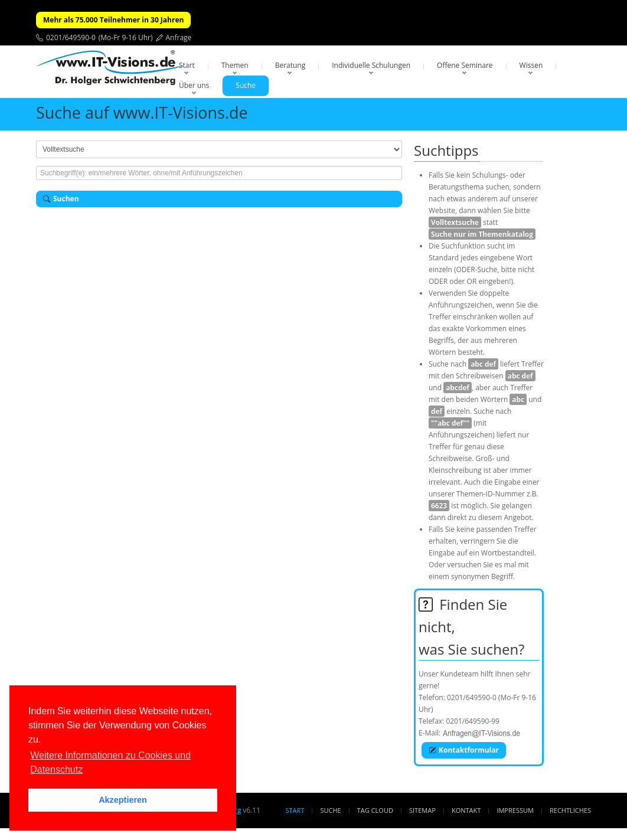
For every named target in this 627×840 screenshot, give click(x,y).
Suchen (61, 199)
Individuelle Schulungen (371, 65)
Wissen (531, 65)
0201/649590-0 (71, 37)
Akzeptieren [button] (123, 800)
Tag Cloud (375, 810)
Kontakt (466, 810)
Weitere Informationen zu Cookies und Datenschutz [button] (110, 762)
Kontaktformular (464, 750)
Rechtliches (570, 810)
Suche (246, 85)
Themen (235, 65)
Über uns (194, 85)
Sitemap (422, 810)
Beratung (290, 65)
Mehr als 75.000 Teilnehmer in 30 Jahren (113, 20)
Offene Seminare (465, 65)
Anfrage (179, 37)
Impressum (515, 810)
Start (187, 65)
